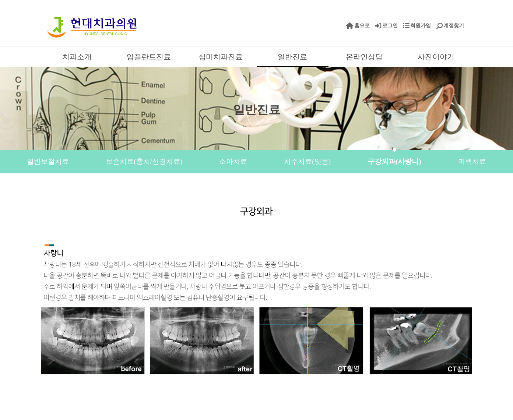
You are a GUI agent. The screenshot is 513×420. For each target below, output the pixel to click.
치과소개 (77, 57)
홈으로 (362, 25)
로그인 (390, 25)
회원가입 (421, 25)
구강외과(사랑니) (394, 161)
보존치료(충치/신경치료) (144, 161)
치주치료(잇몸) (307, 161)
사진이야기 (436, 57)
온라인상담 (364, 57)
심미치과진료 (221, 57)
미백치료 (472, 161)
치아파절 (285, 185)
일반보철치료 (48, 161)
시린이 (224, 185)
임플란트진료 (149, 57)
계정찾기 (454, 25)
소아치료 (233, 161)
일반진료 (292, 57)
